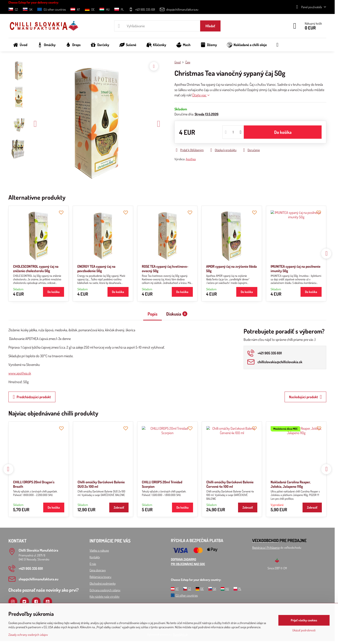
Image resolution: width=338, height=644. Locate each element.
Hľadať (210, 26)
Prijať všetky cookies (304, 620)
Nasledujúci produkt (305, 397)
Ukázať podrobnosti (304, 630)
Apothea (191, 159)
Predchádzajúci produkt (32, 397)
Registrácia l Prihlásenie (266, 547)
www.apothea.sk (20, 373)
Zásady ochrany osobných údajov (28, 635)
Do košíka (283, 132)
